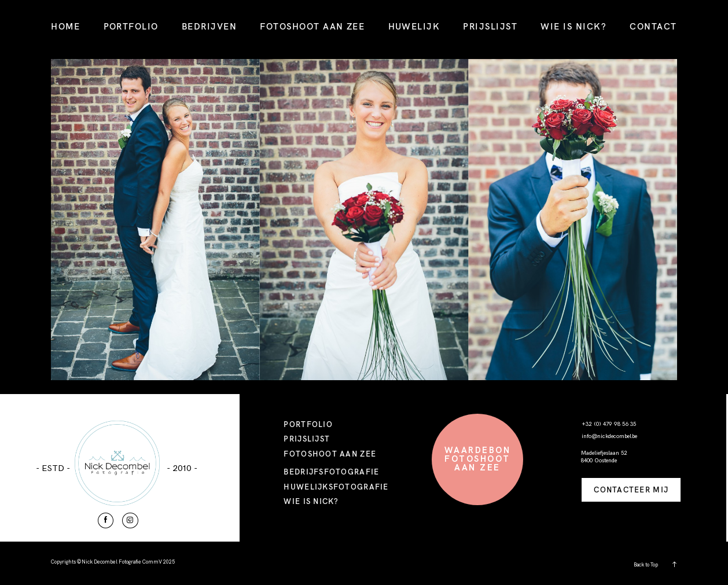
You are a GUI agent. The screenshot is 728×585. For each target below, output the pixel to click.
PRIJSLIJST (490, 26)
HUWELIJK (414, 26)
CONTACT (653, 26)
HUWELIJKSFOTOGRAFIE (336, 487)
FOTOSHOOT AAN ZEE (312, 26)
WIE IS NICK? (573, 26)
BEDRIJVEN (209, 26)
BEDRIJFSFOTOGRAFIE (331, 472)
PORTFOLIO (131, 26)
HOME (65, 26)
